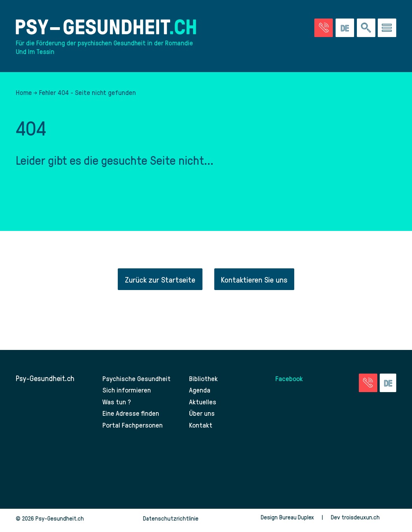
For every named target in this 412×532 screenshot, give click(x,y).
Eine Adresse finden (132, 418)
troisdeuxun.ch (369, 521)
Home (24, 96)
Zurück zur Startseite (159, 284)
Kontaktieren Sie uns (255, 284)
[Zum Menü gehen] (387, 29)
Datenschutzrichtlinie (171, 523)
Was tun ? (117, 406)
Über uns (203, 418)
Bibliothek (204, 382)
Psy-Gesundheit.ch (45, 382)
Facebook (290, 382)
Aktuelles (203, 406)
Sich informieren (127, 394)
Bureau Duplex (296, 521)
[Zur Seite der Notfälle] (324, 29)
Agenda (200, 394)
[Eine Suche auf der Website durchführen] (366, 29)
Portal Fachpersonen (133, 429)
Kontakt (201, 429)
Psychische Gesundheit (138, 382)
